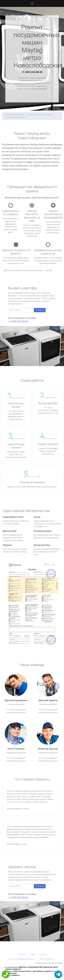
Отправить (40, 310)
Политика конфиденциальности (21, 959)
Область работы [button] (46, 959)
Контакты (43, 954)
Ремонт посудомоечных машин (40, 115)
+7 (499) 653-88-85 (32, 72)
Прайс (33, 954)
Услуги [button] (21, 954)
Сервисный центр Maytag (14, 115)
